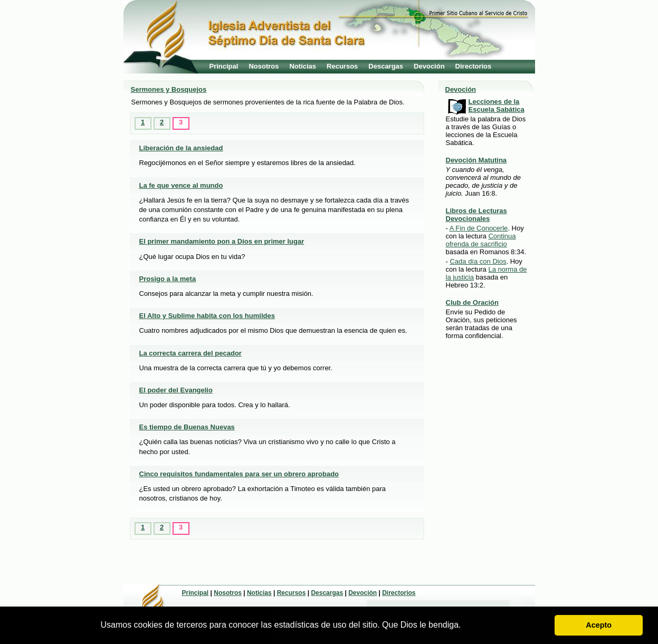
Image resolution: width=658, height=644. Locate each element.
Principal (224, 66)
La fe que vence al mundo (181, 185)
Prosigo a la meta (168, 279)
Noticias (303, 66)
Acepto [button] (599, 625)
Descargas (386, 66)
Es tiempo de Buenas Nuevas (187, 427)
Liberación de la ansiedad (181, 148)
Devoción (429, 66)
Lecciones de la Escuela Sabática (497, 105)
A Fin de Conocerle (479, 228)
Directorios (474, 66)
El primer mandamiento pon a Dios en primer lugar (222, 241)
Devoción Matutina (476, 160)
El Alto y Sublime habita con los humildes (207, 316)
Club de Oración (472, 302)
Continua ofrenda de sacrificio (481, 240)
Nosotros (264, 66)
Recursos (342, 66)
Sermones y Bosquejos (169, 89)
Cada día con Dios (478, 261)
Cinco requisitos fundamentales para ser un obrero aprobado (239, 474)
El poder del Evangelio (176, 390)
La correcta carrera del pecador (190, 353)
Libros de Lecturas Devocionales (476, 215)
